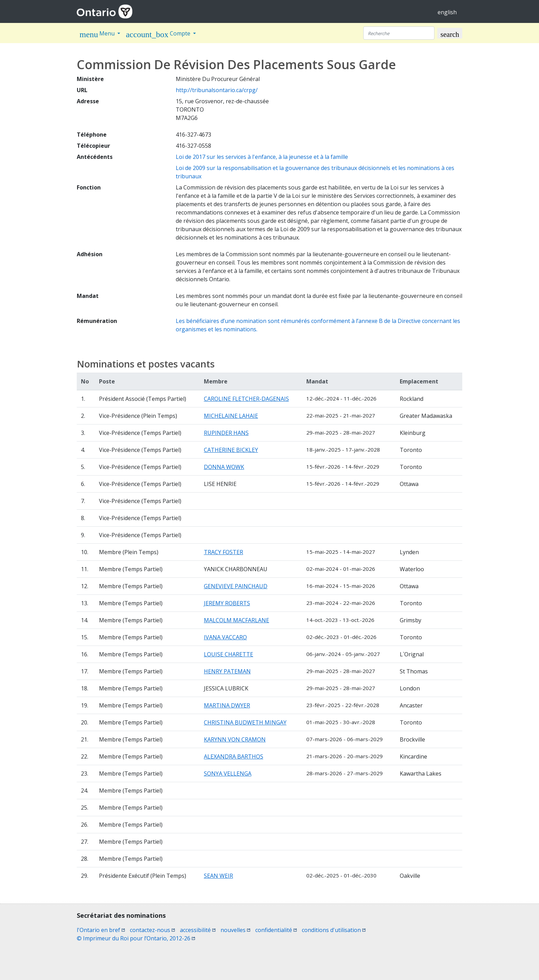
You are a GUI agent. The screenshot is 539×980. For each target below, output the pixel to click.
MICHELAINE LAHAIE (231, 416)
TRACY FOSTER (223, 552)
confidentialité (276, 930)
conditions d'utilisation (334, 930)
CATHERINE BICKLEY (231, 450)
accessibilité (198, 930)
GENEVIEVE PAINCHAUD (236, 586)
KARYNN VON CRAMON (235, 739)
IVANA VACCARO (225, 637)
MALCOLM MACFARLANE (237, 620)
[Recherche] (399, 33)
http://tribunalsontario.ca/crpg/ (217, 90)
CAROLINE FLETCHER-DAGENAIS (246, 399)
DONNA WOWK (224, 467)
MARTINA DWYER (227, 705)
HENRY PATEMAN (227, 671)
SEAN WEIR (218, 876)
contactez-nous (152, 930)
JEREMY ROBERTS (227, 603)
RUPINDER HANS (226, 433)
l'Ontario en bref (101, 930)
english (447, 12)
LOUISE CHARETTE (229, 654)
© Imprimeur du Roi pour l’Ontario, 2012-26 (136, 938)
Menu (98, 34)
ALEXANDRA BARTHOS (234, 756)
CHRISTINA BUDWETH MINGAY (245, 722)
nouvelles (235, 930)
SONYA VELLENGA (228, 774)
